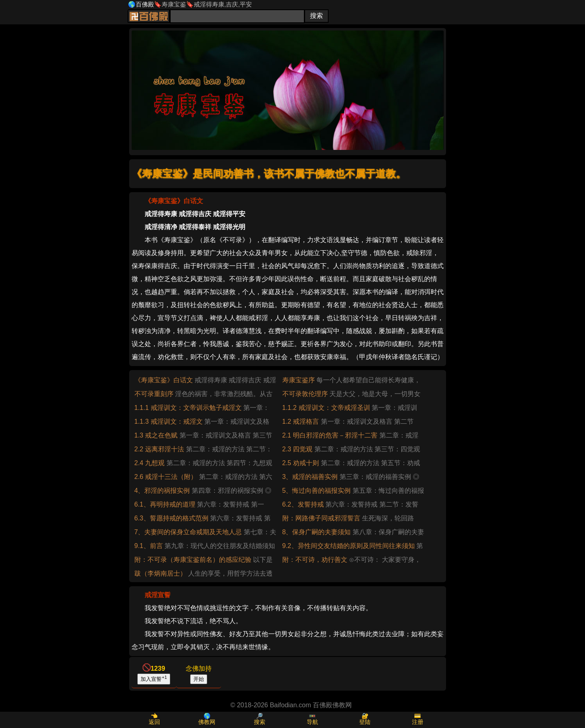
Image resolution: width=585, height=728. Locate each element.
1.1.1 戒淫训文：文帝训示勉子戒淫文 (188, 408)
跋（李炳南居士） (160, 573)
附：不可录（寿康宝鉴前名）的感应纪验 (193, 560)
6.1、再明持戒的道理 (165, 504)
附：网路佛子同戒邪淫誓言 (321, 518)
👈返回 (154, 719)
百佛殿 (145, 4)
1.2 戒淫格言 (301, 421)
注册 (418, 722)
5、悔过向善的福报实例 (317, 491)
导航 (312, 722)
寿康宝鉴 (174, 4)
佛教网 (207, 722)
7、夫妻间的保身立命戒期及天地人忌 (188, 532)
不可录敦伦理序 (305, 394)
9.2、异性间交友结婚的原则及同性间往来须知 (349, 546)
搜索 (260, 722)
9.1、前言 (149, 546)
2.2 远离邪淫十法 (159, 449)
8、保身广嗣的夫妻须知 (317, 532)
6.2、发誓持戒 (303, 504)
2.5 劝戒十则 (301, 463)
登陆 (365, 722)
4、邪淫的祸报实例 (162, 491)
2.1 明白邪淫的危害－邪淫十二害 (330, 435)
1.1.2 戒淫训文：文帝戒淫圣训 (326, 408)
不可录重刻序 (154, 394)
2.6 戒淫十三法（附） (166, 477)
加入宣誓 (154, 678)
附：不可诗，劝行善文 (315, 560)
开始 (199, 679)
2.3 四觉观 (298, 449)
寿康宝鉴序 (299, 380)
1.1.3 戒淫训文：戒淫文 (169, 421)
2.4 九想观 (150, 463)
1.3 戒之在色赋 (156, 435)
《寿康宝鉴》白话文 (164, 380)
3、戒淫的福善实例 (310, 477)
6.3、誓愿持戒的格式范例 (171, 518)
